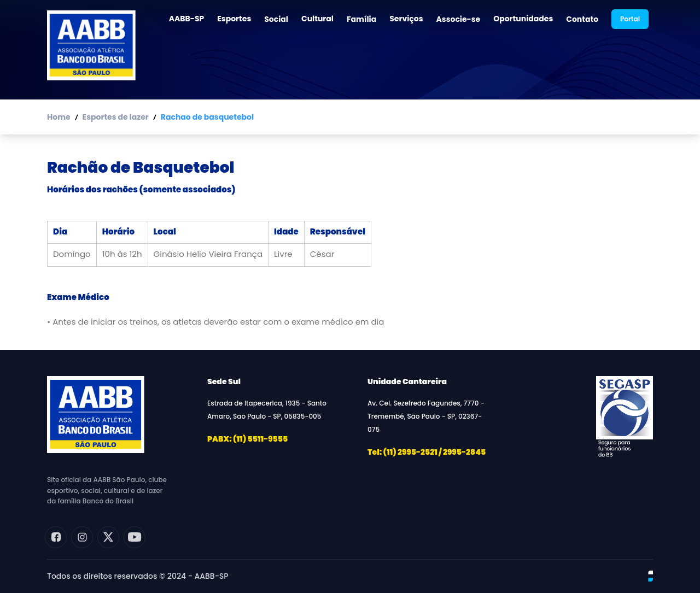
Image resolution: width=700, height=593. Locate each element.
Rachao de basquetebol (207, 117)
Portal (630, 19)
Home (59, 117)
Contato (582, 19)
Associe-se (459, 19)
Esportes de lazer (116, 117)
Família (361, 19)
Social (276, 19)
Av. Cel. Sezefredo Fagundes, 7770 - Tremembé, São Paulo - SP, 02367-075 (426, 416)
